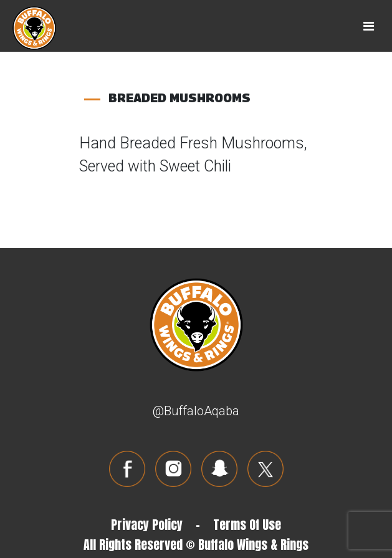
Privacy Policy (147, 525)
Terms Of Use (247, 525)
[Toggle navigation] (369, 26)
